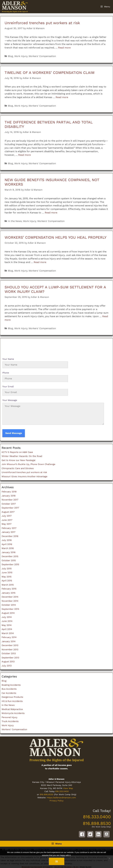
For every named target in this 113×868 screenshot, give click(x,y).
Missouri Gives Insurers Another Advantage (24, 476)
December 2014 (10, 597)
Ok (57, 861)
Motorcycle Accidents (13, 713)
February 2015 (9, 589)
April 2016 (7, 544)
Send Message (14, 433)
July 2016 (7, 540)
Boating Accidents (11, 685)
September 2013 (10, 658)
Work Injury (21, 56)
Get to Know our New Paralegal (19, 460)
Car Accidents (9, 693)
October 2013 (9, 653)
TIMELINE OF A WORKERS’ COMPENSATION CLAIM (50, 73)
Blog (10, 56)
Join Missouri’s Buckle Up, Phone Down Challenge (28, 464)
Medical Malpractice (12, 709)
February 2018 (9, 492)
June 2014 (7, 621)
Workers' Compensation (42, 56)
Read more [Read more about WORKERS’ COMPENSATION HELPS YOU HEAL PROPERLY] (40, 262)
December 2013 (10, 645)
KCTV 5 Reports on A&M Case (17, 452)
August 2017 (8, 512)
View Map (68, 788)
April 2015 (7, 581)
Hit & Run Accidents (12, 701)
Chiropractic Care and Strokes (18, 468)
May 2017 (6, 524)
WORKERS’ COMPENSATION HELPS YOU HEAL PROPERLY (55, 237)
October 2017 (9, 504)
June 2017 (7, 520)
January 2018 (9, 496)
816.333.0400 (62, 791)
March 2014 (8, 633)
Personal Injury (9, 717)
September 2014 (10, 609)
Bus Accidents (9, 689)
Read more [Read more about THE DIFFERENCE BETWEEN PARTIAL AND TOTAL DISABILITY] (24, 155)
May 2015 (7, 577)
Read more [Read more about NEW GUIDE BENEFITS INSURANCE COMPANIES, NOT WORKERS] (51, 213)
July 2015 (7, 569)
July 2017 (7, 516)
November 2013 (10, 649)
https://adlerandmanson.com (61, 798)
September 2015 (10, 564)
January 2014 (9, 641)
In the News (15, 221)
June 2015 (7, 573)
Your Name (8, 359)
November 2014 (10, 601)
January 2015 (9, 593)
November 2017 (10, 500)
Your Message (10, 400)
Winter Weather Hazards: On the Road (22, 456)
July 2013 (7, 666)
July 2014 (7, 617)
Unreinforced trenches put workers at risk (42, 23)
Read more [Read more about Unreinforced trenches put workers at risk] (64, 48)
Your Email (8, 387)
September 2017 (10, 508)
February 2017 (9, 528)
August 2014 (8, 613)
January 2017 (8, 532)
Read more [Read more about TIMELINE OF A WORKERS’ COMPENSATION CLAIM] (62, 97)
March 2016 (8, 548)
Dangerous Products (12, 697)
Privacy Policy (56, 801)
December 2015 (10, 556)
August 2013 (8, 662)
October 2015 (9, 560)
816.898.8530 (46, 794)
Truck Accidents (10, 721)
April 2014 (7, 629)
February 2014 (9, 637)
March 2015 (8, 585)
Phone (6, 373)
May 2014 (7, 625)
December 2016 (10, 536)
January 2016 (9, 552)
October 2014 (9, 605)
